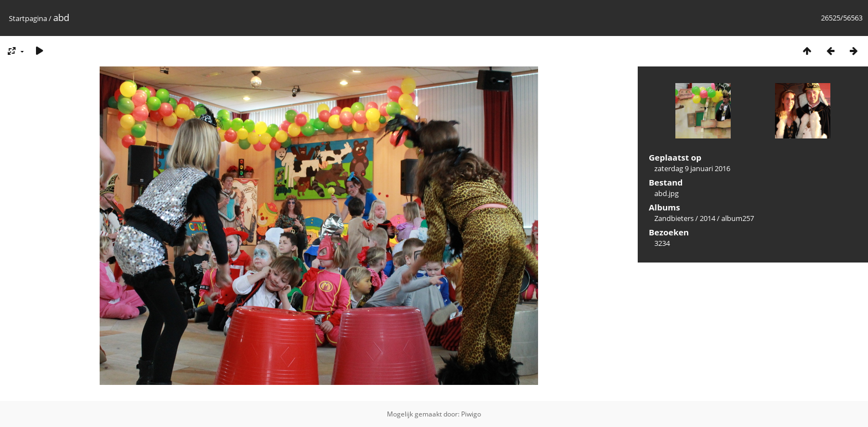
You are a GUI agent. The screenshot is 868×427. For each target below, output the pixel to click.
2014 (707, 218)
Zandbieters (674, 218)
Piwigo (471, 414)
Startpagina (28, 18)
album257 (738, 218)
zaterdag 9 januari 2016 (692, 168)
